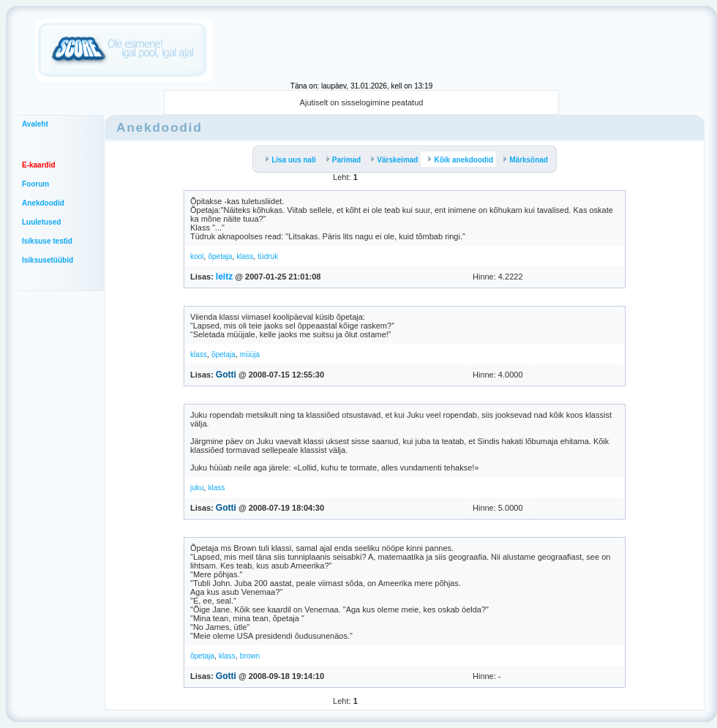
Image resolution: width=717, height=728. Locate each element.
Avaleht (35, 124)
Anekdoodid (43, 203)
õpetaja (220, 256)
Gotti (226, 375)
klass (245, 256)
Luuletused (41, 222)
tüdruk (268, 256)
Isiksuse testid (47, 241)
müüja (250, 354)
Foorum (35, 184)
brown (250, 656)
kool (197, 256)
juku (197, 488)
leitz (224, 277)
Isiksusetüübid (48, 260)
